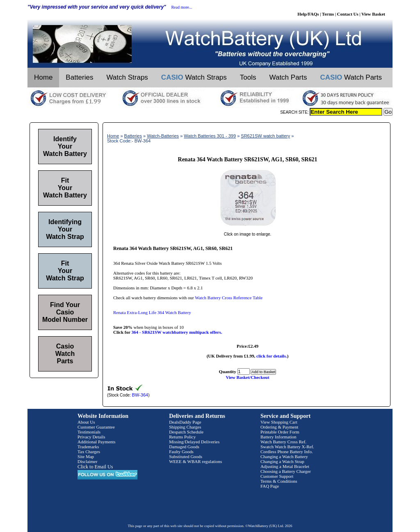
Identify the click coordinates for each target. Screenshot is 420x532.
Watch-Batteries (163, 136)
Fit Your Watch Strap (65, 271)
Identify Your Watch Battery (65, 146)
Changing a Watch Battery (284, 456)
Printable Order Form (280, 432)
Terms (328, 14)
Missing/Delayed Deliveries (194, 442)
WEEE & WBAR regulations (195, 461)
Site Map (86, 456)
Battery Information (278, 437)
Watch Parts (288, 77)
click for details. (272, 356)
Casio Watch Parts (65, 354)
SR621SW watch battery (265, 136)
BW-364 (140, 395)
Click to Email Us (95, 467)
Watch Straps (127, 77)
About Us (86, 422)
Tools (248, 77)
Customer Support (277, 476)
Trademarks (88, 447)
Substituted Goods (186, 456)
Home (43, 77)
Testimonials (89, 432)
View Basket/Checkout (247, 377)
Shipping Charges (185, 427)
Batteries (79, 77)
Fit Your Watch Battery (65, 188)
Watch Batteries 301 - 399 (210, 136)
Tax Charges (89, 452)
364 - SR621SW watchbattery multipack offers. (177, 332)
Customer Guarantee (96, 427)
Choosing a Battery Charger (286, 471)
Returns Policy (182, 437)
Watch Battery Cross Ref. (283, 442)
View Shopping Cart (279, 422)
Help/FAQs (308, 14)
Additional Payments (97, 442)
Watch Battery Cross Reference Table (229, 298)
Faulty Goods (181, 452)
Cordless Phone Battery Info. (287, 452)
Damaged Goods (184, 447)
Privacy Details (91, 437)
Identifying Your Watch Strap (65, 229)
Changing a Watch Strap (282, 461)
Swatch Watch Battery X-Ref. (287, 447)
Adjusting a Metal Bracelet (285, 466)
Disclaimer (87, 461)
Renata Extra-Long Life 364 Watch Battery (152, 312)
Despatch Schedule (186, 432)
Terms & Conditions (279, 481)
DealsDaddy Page (185, 422)
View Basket (373, 14)
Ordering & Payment (279, 427)
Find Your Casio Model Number (65, 312)
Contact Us (348, 14)
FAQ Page (270, 486)
